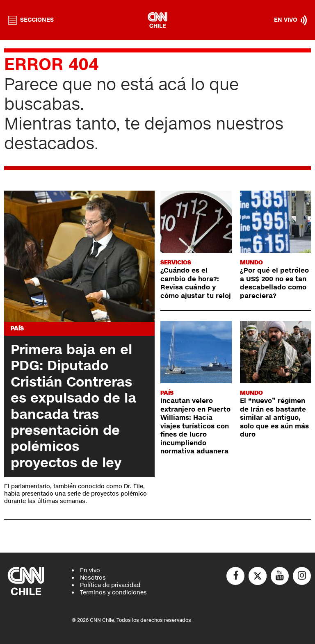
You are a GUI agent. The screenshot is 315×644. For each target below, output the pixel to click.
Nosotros (93, 578)
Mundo (251, 263)
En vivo (90, 570)
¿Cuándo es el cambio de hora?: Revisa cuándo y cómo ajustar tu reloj (196, 283)
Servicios (176, 263)
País (17, 329)
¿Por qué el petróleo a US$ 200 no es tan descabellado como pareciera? (274, 283)
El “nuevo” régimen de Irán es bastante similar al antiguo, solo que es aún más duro (274, 418)
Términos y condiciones (113, 593)
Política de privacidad (110, 585)
